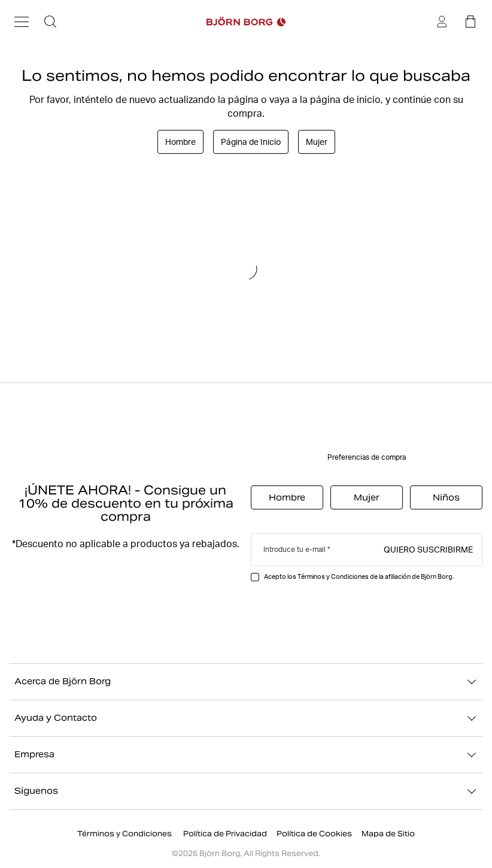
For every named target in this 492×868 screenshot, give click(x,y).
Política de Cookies (314, 834)
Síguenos (246, 791)
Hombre (180, 142)
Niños (446, 497)
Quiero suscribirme (428, 549)
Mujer (317, 142)
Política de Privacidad (225, 834)
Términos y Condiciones (125, 834)
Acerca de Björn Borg (246, 682)
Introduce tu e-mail (294, 549)
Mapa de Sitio (388, 834)
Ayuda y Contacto (246, 718)
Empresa (246, 755)
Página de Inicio (251, 142)
